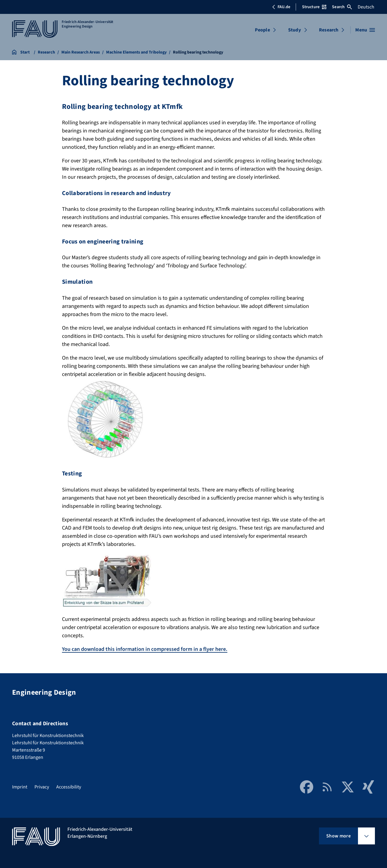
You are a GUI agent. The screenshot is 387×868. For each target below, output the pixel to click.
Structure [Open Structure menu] (314, 7)
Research (329, 30)
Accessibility (69, 787)
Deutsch (366, 7)
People (262, 30)
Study (294, 30)
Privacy (42, 787)
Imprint (20, 787)
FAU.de (281, 7)
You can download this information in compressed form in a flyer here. (145, 649)
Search (342, 7)
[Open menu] (365, 30)
